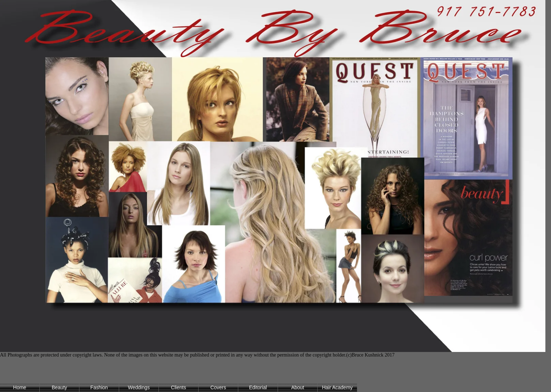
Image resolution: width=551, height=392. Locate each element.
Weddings (139, 387)
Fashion (99, 387)
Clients (179, 387)
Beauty (59, 387)
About (298, 387)
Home (20, 387)
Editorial (258, 387)
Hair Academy (337, 387)
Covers (218, 387)
